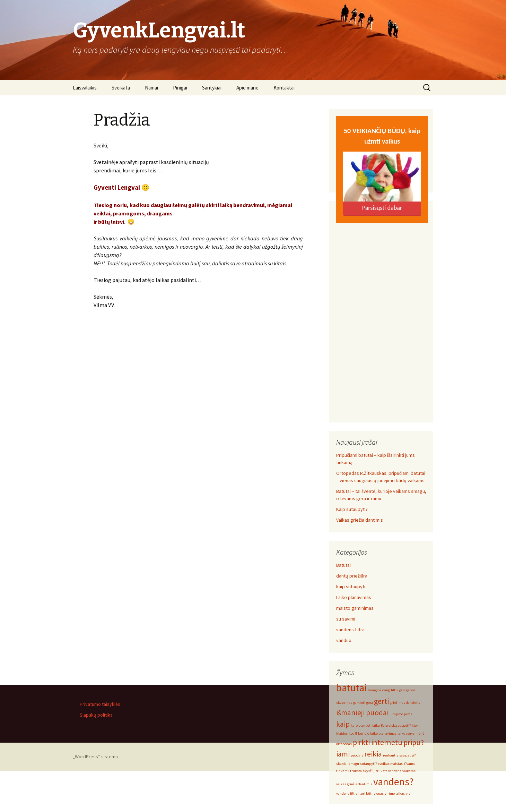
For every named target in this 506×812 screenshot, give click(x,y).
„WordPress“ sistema (95, 757)
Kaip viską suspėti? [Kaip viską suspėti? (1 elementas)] (396, 725)
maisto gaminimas (355, 608)
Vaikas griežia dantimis (360, 520)
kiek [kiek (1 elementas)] (415, 725)
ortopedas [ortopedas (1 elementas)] (344, 744)
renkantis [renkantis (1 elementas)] (391, 755)
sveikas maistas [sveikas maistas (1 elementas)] (390, 764)
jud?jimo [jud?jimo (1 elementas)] (396, 714)
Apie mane (247, 88)
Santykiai (212, 88)
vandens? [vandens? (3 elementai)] (393, 782)
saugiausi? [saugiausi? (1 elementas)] (407, 755)
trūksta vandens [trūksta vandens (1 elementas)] (389, 771)
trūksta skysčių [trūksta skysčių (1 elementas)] (362, 771)
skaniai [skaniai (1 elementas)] (342, 764)
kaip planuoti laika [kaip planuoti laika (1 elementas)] (365, 725)
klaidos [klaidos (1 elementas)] (342, 733)
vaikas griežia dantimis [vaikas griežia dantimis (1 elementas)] (354, 784)
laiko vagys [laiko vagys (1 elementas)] (406, 733)
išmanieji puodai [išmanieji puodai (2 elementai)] (362, 712)
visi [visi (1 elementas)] (409, 793)
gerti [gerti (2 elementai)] (381, 701)
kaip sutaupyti (351, 587)
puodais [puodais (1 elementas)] (357, 755)
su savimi (346, 619)
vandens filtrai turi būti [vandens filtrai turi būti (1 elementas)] (354, 793)
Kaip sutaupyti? (352, 509)
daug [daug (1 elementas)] (386, 690)
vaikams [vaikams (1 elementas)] (409, 771)
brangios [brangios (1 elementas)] (374, 690)
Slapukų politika (96, 715)
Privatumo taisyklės (100, 704)
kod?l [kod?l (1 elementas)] (353, 733)
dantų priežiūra (352, 576)
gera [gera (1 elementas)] (370, 703)
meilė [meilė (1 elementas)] (420, 733)
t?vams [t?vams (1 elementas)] (409, 764)
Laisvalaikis (85, 88)
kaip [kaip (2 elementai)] (343, 724)
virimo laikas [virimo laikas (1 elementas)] (395, 793)
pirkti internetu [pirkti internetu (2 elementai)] (378, 742)
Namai (151, 88)
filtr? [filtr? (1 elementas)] (395, 690)
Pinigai (180, 88)
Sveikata (121, 88)
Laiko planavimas (354, 597)
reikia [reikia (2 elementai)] (373, 754)
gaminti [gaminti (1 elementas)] (359, 703)
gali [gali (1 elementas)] (402, 690)
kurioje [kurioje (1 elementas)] (364, 733)
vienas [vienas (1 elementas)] (379, 793)
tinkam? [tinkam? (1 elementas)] (343, 771)
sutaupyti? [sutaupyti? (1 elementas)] (368, 764)
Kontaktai (284, 88)
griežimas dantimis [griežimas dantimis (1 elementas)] (405, 703)
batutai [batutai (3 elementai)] (351, 688)
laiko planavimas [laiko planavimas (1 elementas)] (383, 733)
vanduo (344, 640)
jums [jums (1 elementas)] (408, 714)
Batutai (343, 565)
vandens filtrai (351, 630)
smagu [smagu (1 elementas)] (354, 764)
